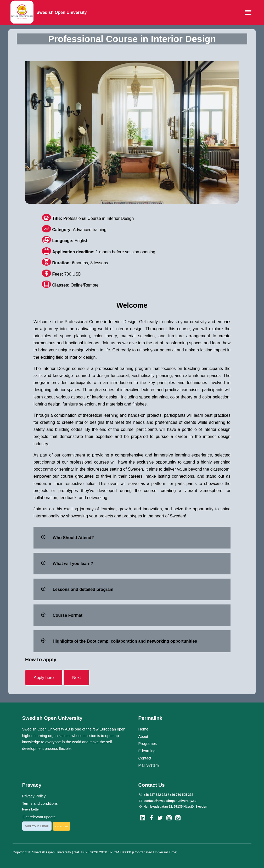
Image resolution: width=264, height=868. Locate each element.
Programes (147, 744)
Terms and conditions (40, 803)
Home (143, 729)
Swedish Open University (52, 852)
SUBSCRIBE (61, 826)
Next (77, 678)
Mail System (148, 765)
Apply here (44, 678)
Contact (145, 758)
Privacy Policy (34, 796)
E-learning (147, 751)
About (143, 736)
